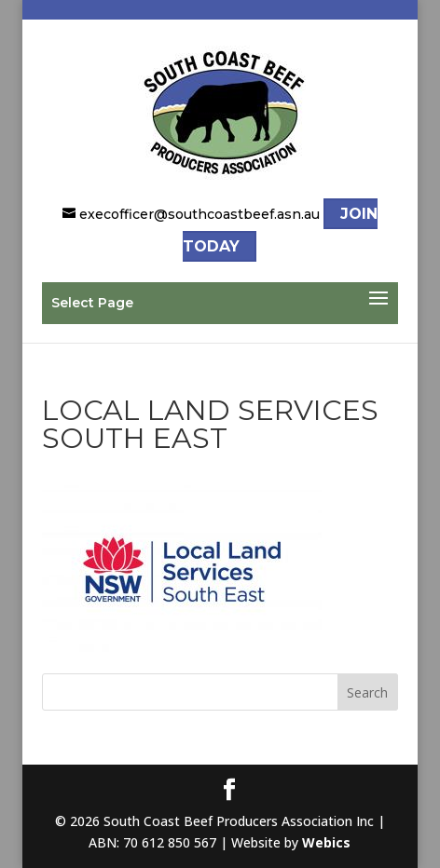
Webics (326, 842)
